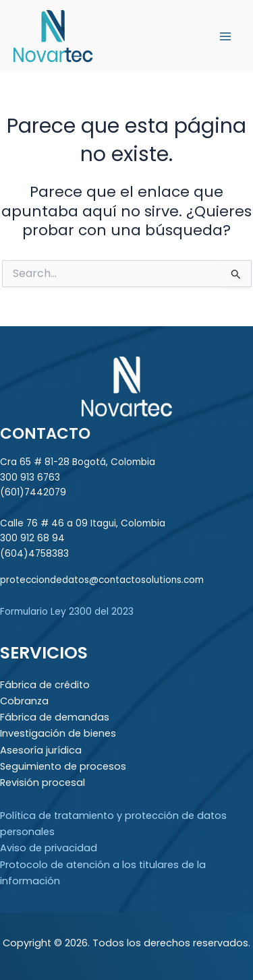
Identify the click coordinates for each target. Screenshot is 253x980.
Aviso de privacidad (49, 848)
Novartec (141, 35)
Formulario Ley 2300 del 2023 (67, 612)
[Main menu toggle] (225, 36)
